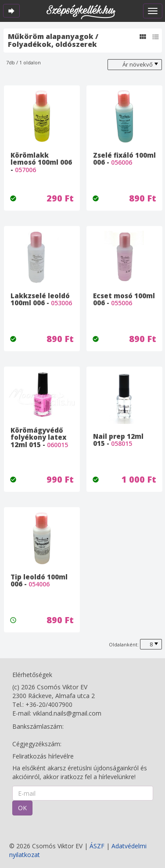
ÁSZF (97, 846)
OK (22, 808)
